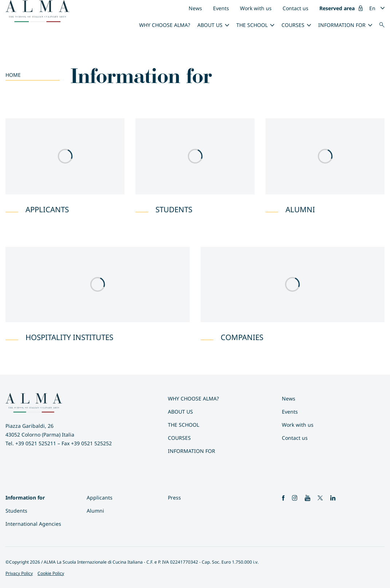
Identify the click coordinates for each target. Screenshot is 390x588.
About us (210, 25)
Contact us (296, 8)
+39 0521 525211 (36, 443)
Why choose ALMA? (165, 25)
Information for (342, 25)
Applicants (100, 498)
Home (13, 75)
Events (221, 8)
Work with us (256, 8)
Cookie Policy (51, 573)
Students (16, 511)
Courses (293, 25)
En (372, 8)
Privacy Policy (19, 573)
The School (252, 25)
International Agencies (33, 524)
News (195, 8)
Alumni (95, 511)
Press (174, 498)
